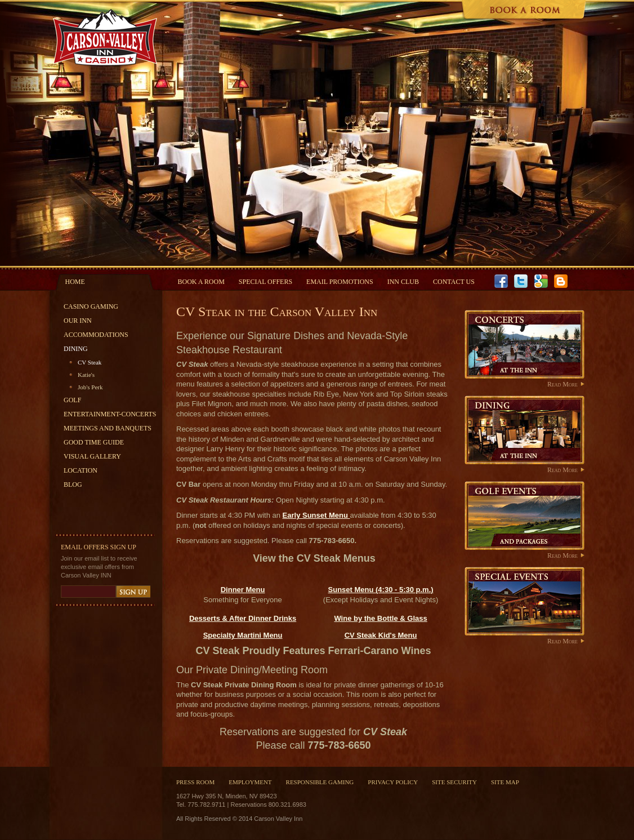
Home (75, 282)
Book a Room (201, 282)
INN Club (403, 282)
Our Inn (78, 321)
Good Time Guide (94, 442)
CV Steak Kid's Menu (381, 635)
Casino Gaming (91, 306)
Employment (250, 782)
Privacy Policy (393, 782)
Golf (72, 400)
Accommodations (96, 335)
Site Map (505, 782)
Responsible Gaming (320, 782)
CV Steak (90, 362)
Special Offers (265, 282)
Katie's (86, 375)
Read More (562, 384)
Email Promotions (340, 282)
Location (81, 470)
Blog (73, 485)
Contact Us (454, 282)
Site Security (454, 782)
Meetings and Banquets (108, 428)
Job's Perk (90, 387)
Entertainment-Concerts (110, 414)
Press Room (195, 782)
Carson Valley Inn (104, 37)
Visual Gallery (92, 456)
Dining (76, 349)
